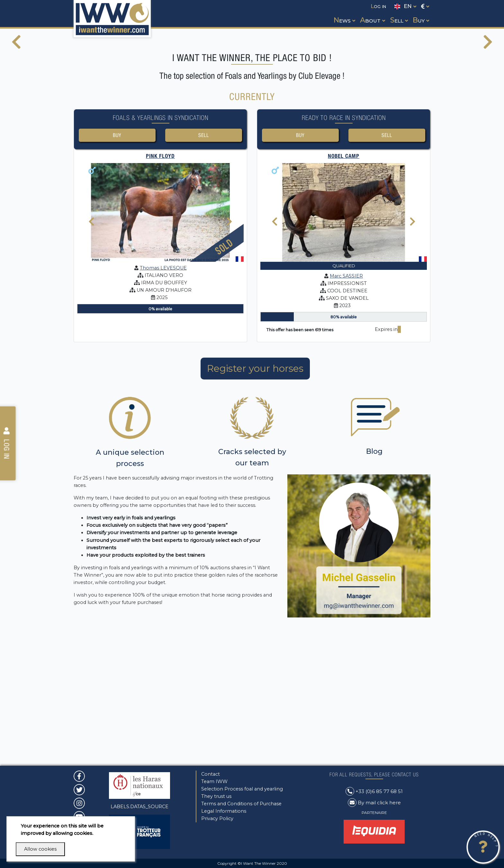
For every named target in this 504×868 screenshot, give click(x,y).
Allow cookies (40, 849)
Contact (211, 774)
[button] (344, 14)
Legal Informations (224, 811)
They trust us (216, 796)
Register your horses (255, 500)
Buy (117, 266)
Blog (374, 583)
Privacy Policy (217, 818)
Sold (224, 378)
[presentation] (16, 111)
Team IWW (214, 781)
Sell (203, 266)
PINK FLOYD (160, 288)
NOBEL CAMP (344, 288)
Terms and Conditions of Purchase (241, 804)
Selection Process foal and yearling (242, 789)
